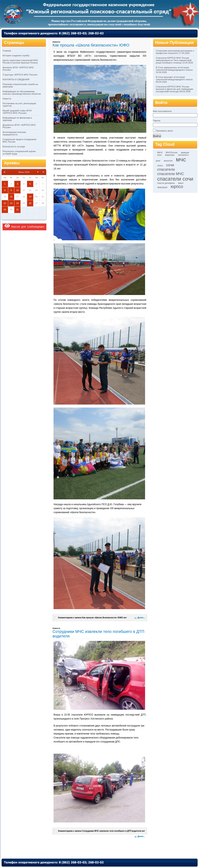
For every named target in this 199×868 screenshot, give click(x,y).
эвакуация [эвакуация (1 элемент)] (162, 187)
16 (11, 197)
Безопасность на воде (14, 146)
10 (18, 190)
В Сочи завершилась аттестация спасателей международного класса (174, 69)
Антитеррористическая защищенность (14, 133)
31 (18, 210)
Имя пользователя (162, 111)
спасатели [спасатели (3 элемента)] (166, 169)
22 (5, 203)
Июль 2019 (24, 172)
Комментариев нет (92, 618)
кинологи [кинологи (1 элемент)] (168, 161)
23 (11, 203)
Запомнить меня (164, 131)
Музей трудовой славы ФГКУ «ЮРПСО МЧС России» (17, 112)
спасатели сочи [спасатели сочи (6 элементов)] (175, 179)
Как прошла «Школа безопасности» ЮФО (91, 45)
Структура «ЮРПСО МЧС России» (20, 75)
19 (30, 197)
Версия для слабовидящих (24, 226)
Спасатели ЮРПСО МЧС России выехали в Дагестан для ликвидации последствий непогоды (174, 89)
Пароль (157, 121)
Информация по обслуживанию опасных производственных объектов (22, 93)
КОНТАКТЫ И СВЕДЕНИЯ (16, 79)
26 (30, 203)
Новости (7, 99)
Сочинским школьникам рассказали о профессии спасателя (175, 52)
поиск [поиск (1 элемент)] (160, 165)
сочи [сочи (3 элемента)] (170, 165)
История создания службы (16, 55)
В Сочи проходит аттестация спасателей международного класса (174, 78)
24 (18, 203)
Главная (7, 51)
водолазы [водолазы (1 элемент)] (170, 155)
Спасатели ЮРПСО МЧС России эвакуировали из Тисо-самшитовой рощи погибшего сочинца (174, 60)
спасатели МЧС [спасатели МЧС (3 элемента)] (171, 174)
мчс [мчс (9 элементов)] (181, 159)
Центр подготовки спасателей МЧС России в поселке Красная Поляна (20, 61)
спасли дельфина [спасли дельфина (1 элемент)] (166, 183)
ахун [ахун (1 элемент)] (159, 155)
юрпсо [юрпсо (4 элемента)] (177, 187)
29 (5, 210)
